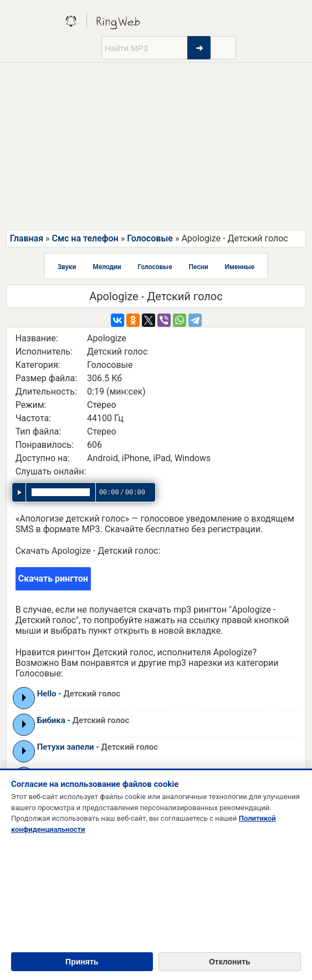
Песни (199, 267)
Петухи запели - (98, 747)
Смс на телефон (85, 238)
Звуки (67, 267)
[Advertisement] (156, 146)
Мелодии (107, 267)
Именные (239, 267)
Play (24, 698)
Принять (82, 962)
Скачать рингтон (53, 579)
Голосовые (150, 238)
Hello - (79, 694)
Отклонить (230, 962)
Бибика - (83, 720)
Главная (27, 238)
